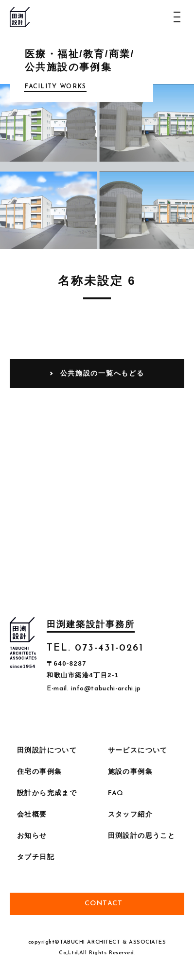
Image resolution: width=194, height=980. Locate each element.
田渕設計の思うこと (142, 836)
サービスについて (138, 751)
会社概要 (32, 815)
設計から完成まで (47, 793)
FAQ (116, 793)
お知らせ (32, 836)
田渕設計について (47, 751)
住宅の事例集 (39, 772)
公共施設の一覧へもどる (102, 373)
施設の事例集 (130, 772)
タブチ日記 (36, 857)
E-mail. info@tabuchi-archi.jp (94, 689)
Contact (104, 904)
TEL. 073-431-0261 (95, 648)
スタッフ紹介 (130, 815)
